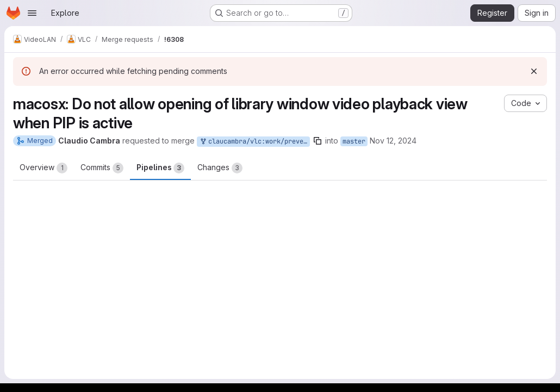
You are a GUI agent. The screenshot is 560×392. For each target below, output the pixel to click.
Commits (102, 168)
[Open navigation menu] (32, 13)
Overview (43, 168)
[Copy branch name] (318, 141)
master (354, 141)
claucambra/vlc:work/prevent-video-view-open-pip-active (254, 142)
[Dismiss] (534, 71)
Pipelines (160, 168)
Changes (220, 168)
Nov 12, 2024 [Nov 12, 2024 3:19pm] (393, 141)
